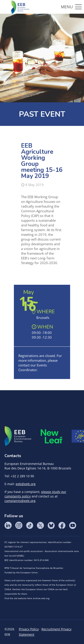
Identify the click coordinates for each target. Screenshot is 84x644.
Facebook (62, 525)
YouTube (73, 525)
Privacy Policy (29, 629)
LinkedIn (8, 525)
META (52, 436)
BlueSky (51, 525)
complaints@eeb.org (20, 501)
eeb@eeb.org (26, 484)
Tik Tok (30, 525)
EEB (18, 436)
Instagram (19, 525)
